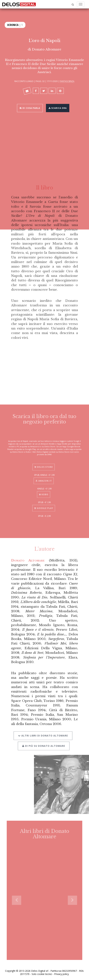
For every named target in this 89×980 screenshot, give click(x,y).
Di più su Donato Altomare (44, 744)
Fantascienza (67, 81)
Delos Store (44, 465)
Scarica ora (58, 108)
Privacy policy (61, 974)
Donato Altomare (47, 49)
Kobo (44, 493)
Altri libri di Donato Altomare (43, 733)
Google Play (44, 507)
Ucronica (13, 25)
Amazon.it (44, 479)
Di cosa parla (30, 108)
